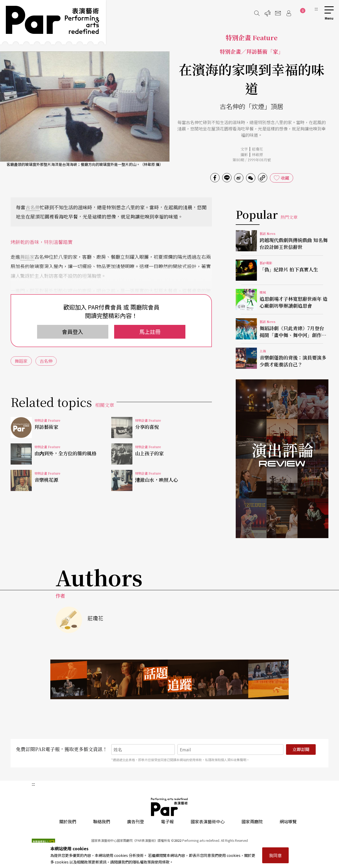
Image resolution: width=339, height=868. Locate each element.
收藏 (285, 178)
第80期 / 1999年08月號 (252, 160)
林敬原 (257, 154)
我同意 (275, 855)
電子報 (167, 821)
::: (316, 8)
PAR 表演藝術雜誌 (169, 807)
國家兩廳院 (252, 821)
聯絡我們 (102, 821)
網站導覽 (288, 821)
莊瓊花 (257, 149)
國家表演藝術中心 (208, 821)
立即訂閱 (301, 749)
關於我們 (68, 821)
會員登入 (73, 332)
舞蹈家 (27, 257)
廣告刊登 (136, 821)
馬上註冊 (150, 332)
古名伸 (33, 207)
